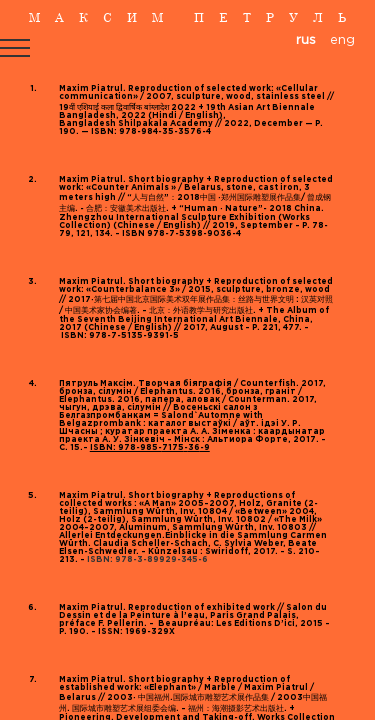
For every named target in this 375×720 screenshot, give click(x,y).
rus (306, 40)
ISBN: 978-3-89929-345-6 (146, 559)
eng (342, 40)
